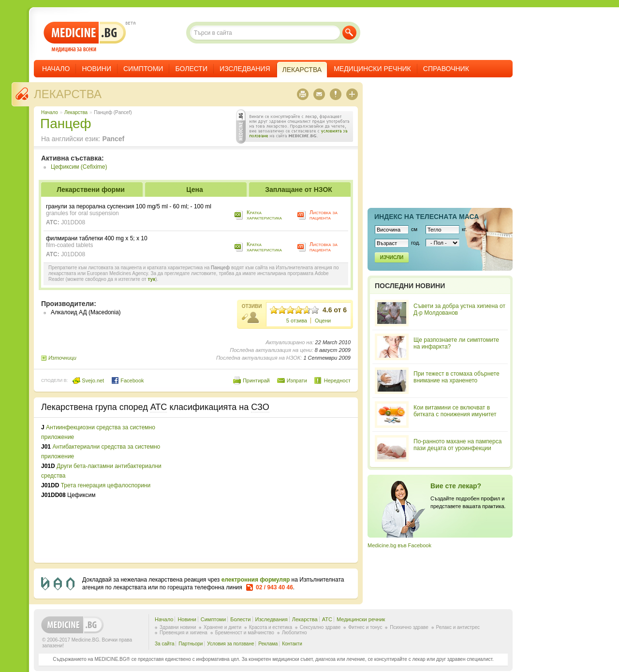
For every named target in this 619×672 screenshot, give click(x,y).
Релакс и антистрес (458, 627)
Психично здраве (409, 627)
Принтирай (256, 380)
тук (151, 279)
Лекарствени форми (91, 190)
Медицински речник (372, 69)
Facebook (127, 380)
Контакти (292, 644)
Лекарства (68, 94)
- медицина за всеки (85, 37)
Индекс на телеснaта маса (427, 217)
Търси (349, 33)
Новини (96, 69)
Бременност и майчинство (245, 633)
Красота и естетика (271, 627)
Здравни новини (178, 627)
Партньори (191, 644)
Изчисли (392, 257)
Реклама (268, 644)
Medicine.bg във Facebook (399, 545)
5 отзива (297, 321)
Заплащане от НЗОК (299, 190)
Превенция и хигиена (184, 633)
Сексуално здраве (320, 627)
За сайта (165, 644)
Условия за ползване (230, 644)
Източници (62, 358)
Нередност (337, 380)
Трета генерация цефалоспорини (106, 485)
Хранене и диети (222, 627)
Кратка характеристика (264, 215)
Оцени (323, 321)
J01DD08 (73, 222)
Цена (194, 190)
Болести (191, 69)
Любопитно (295, 633)
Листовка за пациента (324, 215)
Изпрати (297, 380)
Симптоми (143, 69)
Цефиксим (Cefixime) (79, 167)
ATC (327, 619)
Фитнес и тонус (365, 627)
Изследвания (245, 69)
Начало (56, 69)
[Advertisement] (272, 490)
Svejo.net (88, 380)
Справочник (446, 69)
